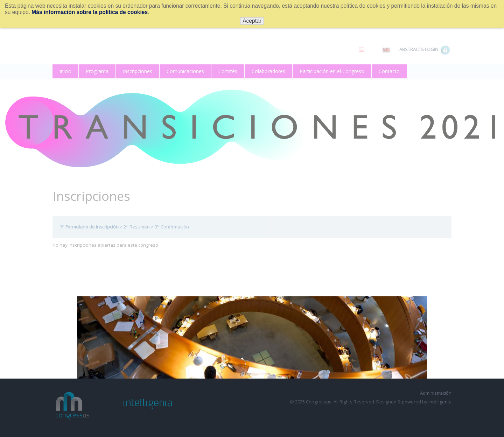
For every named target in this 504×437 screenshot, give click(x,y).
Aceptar (252, 21)
